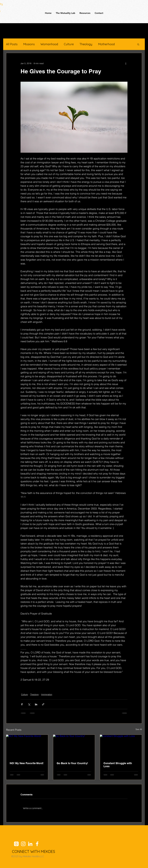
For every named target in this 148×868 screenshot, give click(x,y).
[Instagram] (23, 844)
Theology (86, 44)
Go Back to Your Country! (72, 763)
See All (139, 729)
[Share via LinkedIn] (36, 704)
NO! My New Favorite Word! (27, 763)
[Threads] (16, 844)
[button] (138, 44)
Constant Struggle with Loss (118, 765)
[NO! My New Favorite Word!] (27, 746)
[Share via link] (43, 704)
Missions (29, 44)
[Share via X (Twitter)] (29, 704)
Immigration (47, 694)
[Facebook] (37, 844)
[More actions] (126, 63)
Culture (69, 44)
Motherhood (106, 44)
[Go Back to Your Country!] (74, 746)
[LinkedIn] (30, 844)
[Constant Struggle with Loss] (121, 746)
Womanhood (49, 44)
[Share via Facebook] (22, 704)
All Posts (12, 44)
